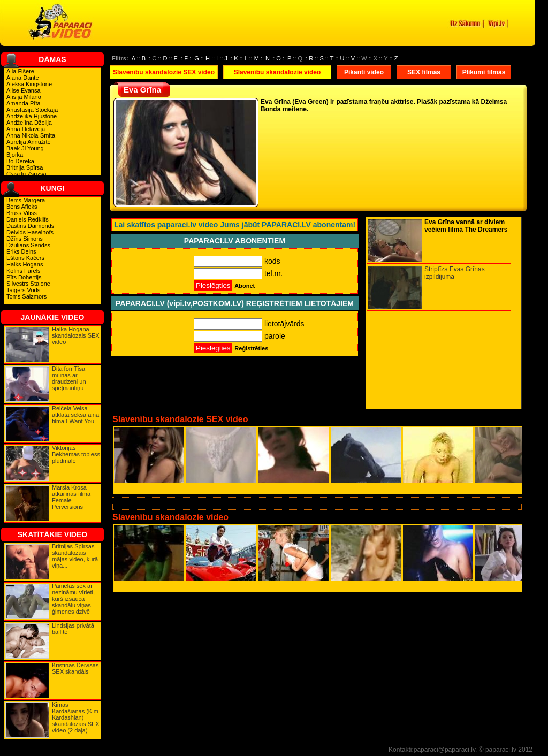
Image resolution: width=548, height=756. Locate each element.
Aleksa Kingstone (29, 84)
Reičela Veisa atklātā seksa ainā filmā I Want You (75, 415)
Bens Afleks (22, 207)
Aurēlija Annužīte (29, 142)
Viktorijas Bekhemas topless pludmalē (76, 454)
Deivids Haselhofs (30, 232)
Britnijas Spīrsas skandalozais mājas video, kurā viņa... (75, 556)
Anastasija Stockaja (32, 110)
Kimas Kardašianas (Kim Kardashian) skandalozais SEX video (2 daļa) (76, 717)
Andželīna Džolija (29, 123)
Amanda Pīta (24, 103)
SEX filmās (424, 72)
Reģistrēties (251, 348)
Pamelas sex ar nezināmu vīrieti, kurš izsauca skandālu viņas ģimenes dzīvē (73, 599)
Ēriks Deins (21, 251)
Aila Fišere (20, 71)
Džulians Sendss (28, 245)
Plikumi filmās (484, 72)
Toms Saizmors (26, 296)
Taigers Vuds (23, 290)
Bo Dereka (20, 161)
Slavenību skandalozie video (277, 72)
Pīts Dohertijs (24, 277)
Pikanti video (364, 72)
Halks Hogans (25, 264)
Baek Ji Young (25, 148)
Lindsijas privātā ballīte (73, 629)
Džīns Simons (25, 239)
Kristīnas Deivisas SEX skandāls (75, 668)
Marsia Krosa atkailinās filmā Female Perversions (71, 497)
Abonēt (245, 286)
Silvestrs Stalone (28, 284)
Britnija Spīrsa (25, 167)
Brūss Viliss (22, 213)
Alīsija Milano (24, 97)
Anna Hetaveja (26, 129)
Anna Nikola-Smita (31, 135)
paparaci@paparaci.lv (444, 750)
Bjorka (15, 155)
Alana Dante (23, 78)
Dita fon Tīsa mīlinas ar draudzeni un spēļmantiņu (69, 378)
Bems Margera (26, 200)
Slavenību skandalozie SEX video (164, 72)
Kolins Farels (24, 271)
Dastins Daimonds (30, 226)
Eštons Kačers (25, 258)
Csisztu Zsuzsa (26, 174)
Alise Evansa (24, 90)
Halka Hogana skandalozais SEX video (76, 335)
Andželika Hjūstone (32, 116)
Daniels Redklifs (28, 219)
